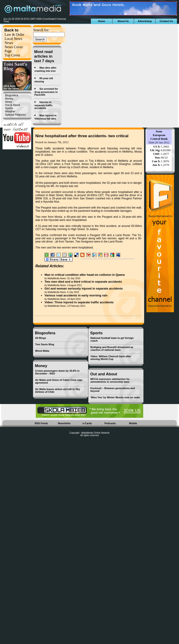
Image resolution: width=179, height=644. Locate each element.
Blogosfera (12, 95)
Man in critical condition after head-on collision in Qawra (85, 275)
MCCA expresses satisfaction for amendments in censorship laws (110, 380)
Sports (9, 108)
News (9, 43)
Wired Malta (42, 351)
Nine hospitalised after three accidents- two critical (82, 136)
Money (9, 99)
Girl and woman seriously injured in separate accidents (84, 289)
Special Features (15, 115)
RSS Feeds (41, 423)
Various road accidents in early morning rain (76, 295)
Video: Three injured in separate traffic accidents (79, 302)
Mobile (133, 423)
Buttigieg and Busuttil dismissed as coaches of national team (112, 348)
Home (102, 21)
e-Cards (87, 423)
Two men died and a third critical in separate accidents (83, 282)
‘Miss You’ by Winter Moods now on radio (115, 397)
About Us (123, 21)
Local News (13, 39)
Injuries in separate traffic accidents (43, 105)
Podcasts (110, 423)
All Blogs (41, 338)
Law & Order (14, 35)
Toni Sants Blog (45, 344)
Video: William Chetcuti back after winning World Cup (111, 358)
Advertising (145, 21)
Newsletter (64, 423)
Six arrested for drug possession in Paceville (46, 92)
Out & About (13, 105)
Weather (10, 112)
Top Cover (12, 55)
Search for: (41, 30)
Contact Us (166, 21)
